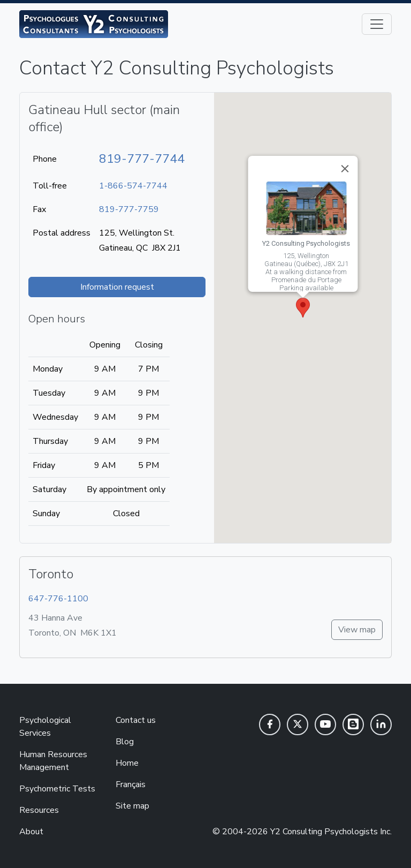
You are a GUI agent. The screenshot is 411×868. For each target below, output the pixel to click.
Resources (39, 810)
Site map (132, 806)
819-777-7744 (142, 159)
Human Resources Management (53, 761)
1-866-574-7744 (133, 186)
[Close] (345, 169)
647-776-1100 (58, 599)
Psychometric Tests (57, 789)
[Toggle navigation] (377, 24)
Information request (117, 287)
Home (127, 763)
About (31, 832)
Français (131, 784)
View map (357, 630)
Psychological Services (45, 727)
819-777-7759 (129, 209)
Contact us (136, 720)
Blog (125, 742)
